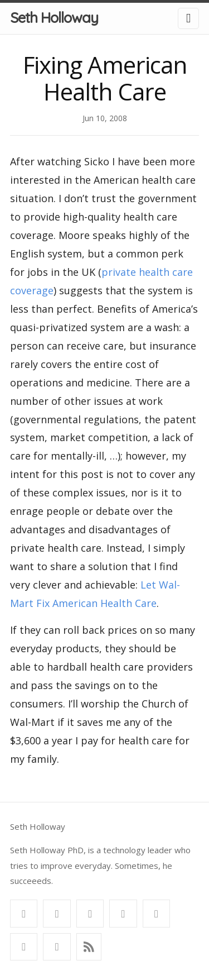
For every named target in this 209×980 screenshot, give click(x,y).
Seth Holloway (54, 18)
